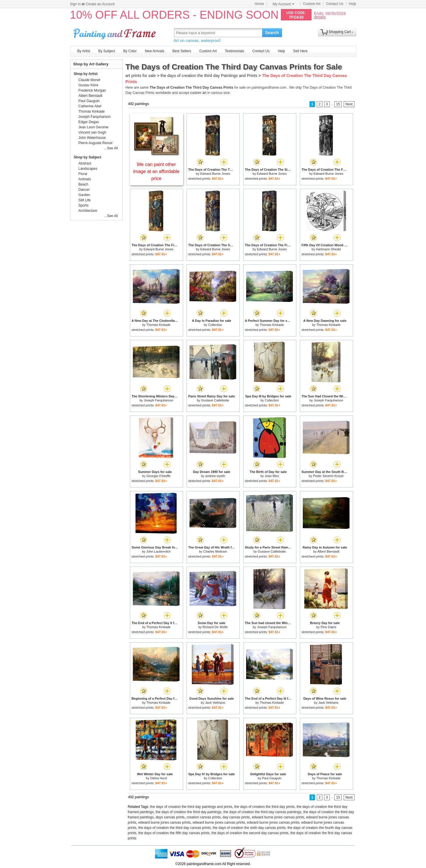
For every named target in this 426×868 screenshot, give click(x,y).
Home (259, 4)
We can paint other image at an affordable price (156, 171)
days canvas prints (170, 817)
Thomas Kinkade (158, 325)
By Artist (84, 51)
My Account (284, 4)
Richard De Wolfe (215, 627)
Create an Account (100, 4)
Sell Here (300, 51)
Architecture (88, 211)
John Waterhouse (92, 138)
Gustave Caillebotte (215, 400)
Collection (215, 325)
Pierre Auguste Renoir (96, 143)
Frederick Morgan (92, 90)
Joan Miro (272, 476)
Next (349, 104)
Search (272, 33)
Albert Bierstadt (328, 551)
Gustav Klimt (88, 85)
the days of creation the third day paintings (188, 812)
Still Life (85, 200)
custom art (198, 93)
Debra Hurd (158, 778)
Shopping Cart (340, 32)
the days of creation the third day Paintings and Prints (209, 76)
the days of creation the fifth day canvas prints (174, 833)
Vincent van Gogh (92, 132)
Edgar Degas (89, 122)
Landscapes (88, 169)
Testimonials (234, 51)
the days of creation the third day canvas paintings (262, 812)
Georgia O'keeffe (159, 476)
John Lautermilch (159, 551)
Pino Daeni (328, 627)
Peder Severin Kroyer (328, 476)
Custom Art (312, 4)
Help (353, 4)
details (320, 17)
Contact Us (334, 4)
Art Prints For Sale (115, 33)
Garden (84, 195)
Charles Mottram (215, 551)
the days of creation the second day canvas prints (250, 833)
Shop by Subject (88, 157)
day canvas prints (236, 817)
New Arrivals (155, 51)
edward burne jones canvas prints (278, 817)
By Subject (107, 51)
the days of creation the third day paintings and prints (191, 807)
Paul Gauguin (272, 778)
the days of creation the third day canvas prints (175, 828)
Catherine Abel (90, 106)
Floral (83, 174)
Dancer (84, 190)
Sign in (75, 4)
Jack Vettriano (215, 703)
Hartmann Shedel (328, 249)
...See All (111, 148)
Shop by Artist (86, 74)
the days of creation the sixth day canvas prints (249, 828)
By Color (130, 51)
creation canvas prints (204, 817)
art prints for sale (141, 76)
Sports (84, 205)
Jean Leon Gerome (94, 127)
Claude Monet (89, 80)
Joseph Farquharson (158, 400)
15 (338, 104)
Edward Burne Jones (215, 174)
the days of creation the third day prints (264, 807)
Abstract (85, 163)
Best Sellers (182, 51)
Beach (84, 184)
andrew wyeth (215, 476)
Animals (85, 179)
